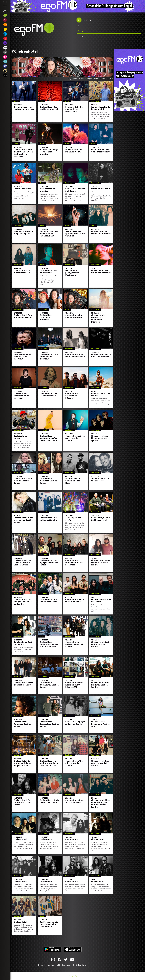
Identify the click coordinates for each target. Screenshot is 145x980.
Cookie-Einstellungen (80, 965)
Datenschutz (50, 965)
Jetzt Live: (84, 20)
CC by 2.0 (110, 78)
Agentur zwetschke (80, 976)
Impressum (66, 965)
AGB (58, 965)
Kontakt (40, 965)
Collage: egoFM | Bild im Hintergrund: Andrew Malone (86, 78)
